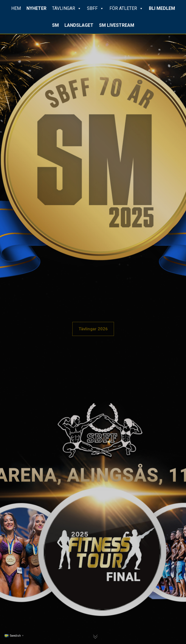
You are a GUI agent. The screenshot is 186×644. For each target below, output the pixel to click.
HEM (16, 8)
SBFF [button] (95, 8)
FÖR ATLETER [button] (126, 8)
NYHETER (36, 8)
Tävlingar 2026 (93, 329)
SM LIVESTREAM (117, 25)
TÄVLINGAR (67, 8)
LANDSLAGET (79, 25)
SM (55, 25)
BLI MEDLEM (162, 8)
